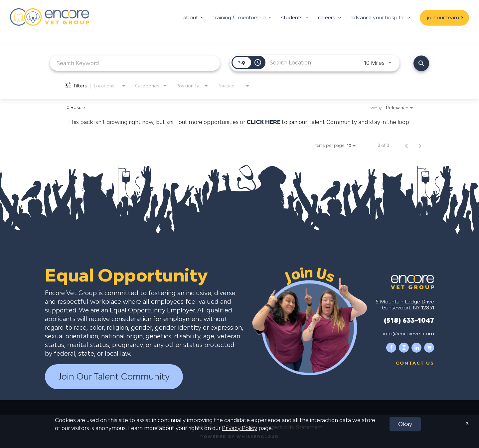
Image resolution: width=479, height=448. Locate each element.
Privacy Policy (242, 427)
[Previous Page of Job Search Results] (406, 146)
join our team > (445, 17)
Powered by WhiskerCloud (239, 437)
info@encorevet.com (409, 333)
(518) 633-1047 (409, 320)
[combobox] (135, 63)
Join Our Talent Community (114, 377)
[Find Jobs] (421, 63)
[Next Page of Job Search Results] (420, 146)
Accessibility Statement (294, 427)
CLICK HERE (263, 122)
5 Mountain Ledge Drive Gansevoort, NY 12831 (405, 304)
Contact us (415, 363)
